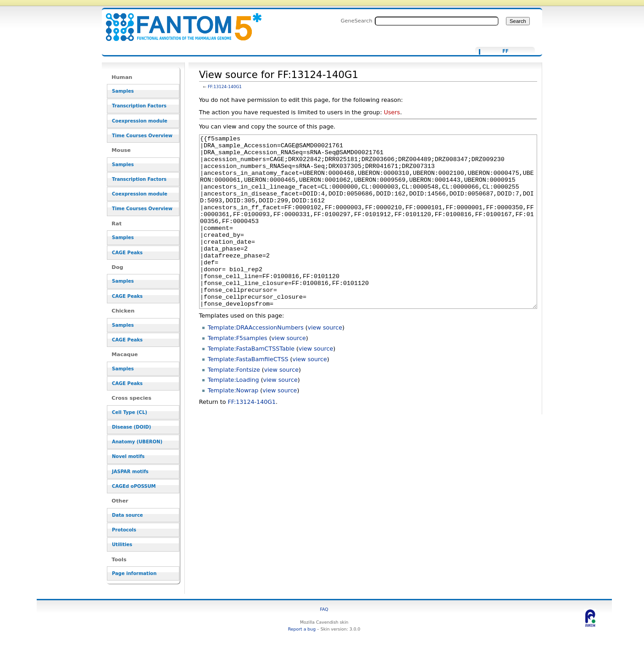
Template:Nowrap (233, 425)
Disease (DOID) (131, 427)
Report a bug (302, 629)
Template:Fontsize (234, 404)
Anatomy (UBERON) (137, 442)
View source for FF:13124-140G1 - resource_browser (178, 22)
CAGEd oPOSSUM (134, 486)
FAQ (324, 609)
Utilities (122, 545)
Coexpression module (140, 121)
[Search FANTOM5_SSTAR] (437, 21)
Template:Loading (233, 414)
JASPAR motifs (130, 472)
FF (505, 51)
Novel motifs (128, 456)
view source (325, 362)
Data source (128, 515)
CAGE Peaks (127, 253)
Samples (123, 91)
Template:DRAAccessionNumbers (256, 362)
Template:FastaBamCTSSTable (251, 383)
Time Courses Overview (142, 136)
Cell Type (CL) (130, 412)
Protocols (124, 530)
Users (392, 112)
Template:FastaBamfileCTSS (248, 394)
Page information (134, 573)
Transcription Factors (139, 106)
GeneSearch (357, 21)
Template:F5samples (238, 372)
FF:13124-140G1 (225, 87)
